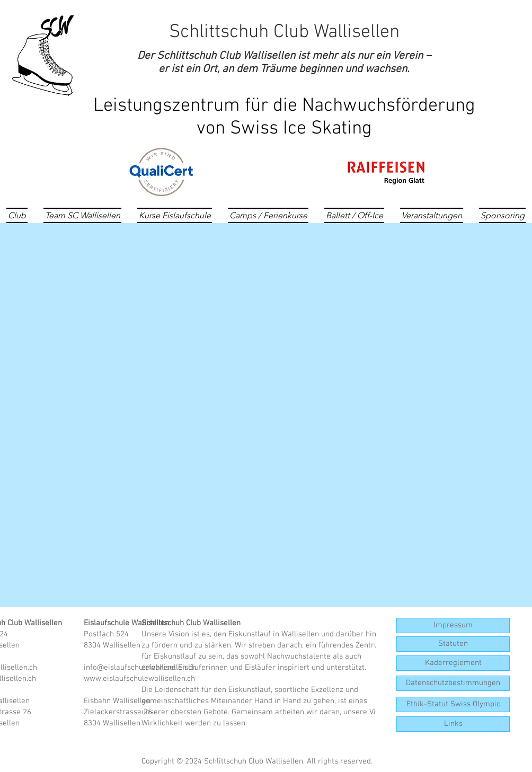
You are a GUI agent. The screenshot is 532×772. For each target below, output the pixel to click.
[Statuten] (453, 644)
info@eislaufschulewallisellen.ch (140, 668)
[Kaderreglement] (453, 663)
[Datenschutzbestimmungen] (453, 683)
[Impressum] (453, 625)
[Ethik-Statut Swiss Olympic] (453, 704)
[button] (453, 724)
